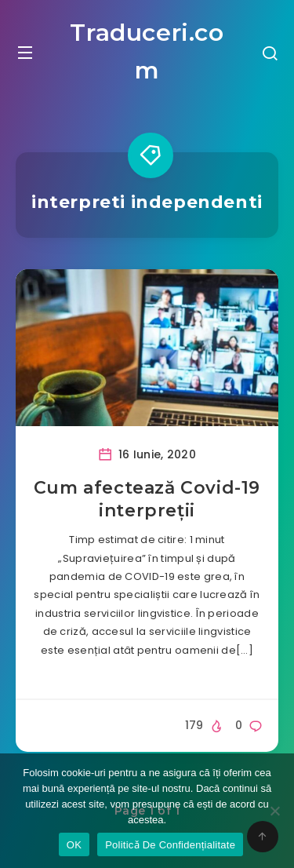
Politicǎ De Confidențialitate (170, 845)
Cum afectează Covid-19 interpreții (147, 500)
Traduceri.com (147, 51)
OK (74, 845)
